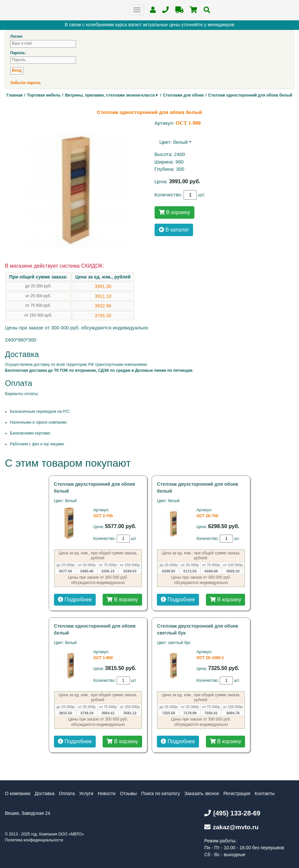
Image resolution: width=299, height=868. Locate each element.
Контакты (264, 793)
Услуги (86, 793)
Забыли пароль (25, 83)
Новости (107, 793)
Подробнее (75, 600)
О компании (18, 793)
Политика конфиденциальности (34, 840)
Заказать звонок (202, 793)
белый (180, 142)
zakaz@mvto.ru (231, 827)
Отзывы (128, 793)
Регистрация (237, 793)
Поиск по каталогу (161, 793)
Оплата (67, 793)
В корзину (174, 212)
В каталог (174, 230)
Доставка (45, 793)
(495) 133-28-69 (232, 813)
